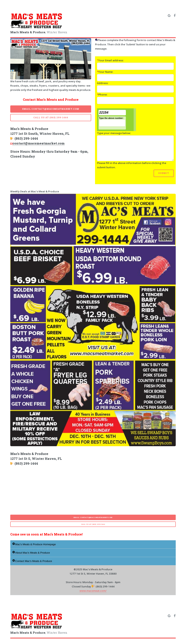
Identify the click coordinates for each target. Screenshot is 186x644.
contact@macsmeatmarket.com (39, 143)
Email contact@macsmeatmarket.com (51, 109)
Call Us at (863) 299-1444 (51, 117)
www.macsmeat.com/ (93, 591)
